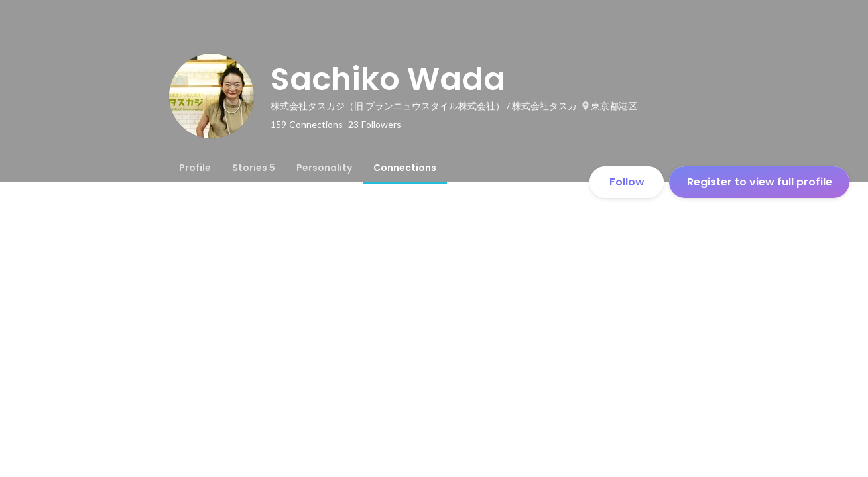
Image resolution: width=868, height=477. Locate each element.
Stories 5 (254, 168)
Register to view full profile (760, 182)
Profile (195, 168)
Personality (324, 168)
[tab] (195, 168)
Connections (405, 168)
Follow (627, 182)
